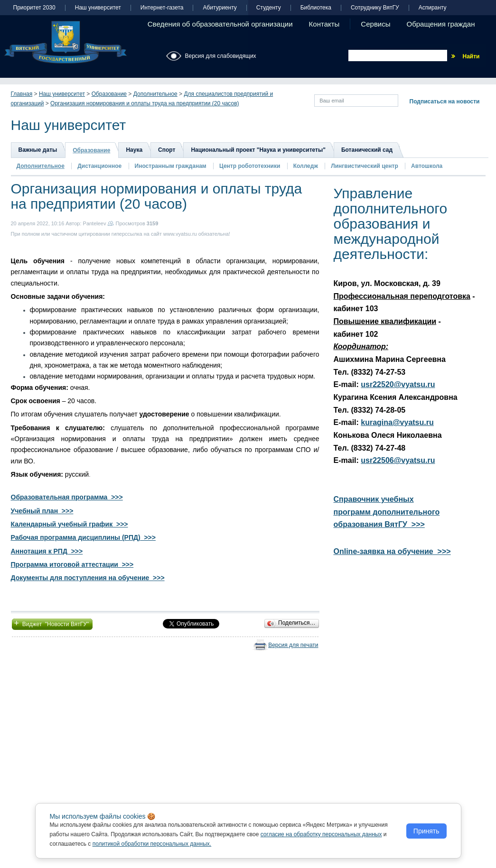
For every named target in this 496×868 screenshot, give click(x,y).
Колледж (306, 166)
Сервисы (375, 24)
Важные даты (38, 150)
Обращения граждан (441, 24)
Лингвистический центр (365, 166)
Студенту (269, 8)
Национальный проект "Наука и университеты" (258, 150)
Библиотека (316, 8)
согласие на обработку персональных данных (321, 834)
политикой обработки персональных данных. (152, 844)
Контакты (324, 24)
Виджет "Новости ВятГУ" (52, 623)
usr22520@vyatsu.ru (398, 384)
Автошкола (427, 166)
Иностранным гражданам (171, 166)
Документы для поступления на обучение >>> (88, 578)
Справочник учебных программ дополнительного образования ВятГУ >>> (387, 512)
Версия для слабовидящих (221, 56)
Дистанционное (99, 166)
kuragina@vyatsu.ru (397, 422)
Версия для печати (293, 645)
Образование (109, 94)
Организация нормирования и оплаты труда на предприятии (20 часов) (145, 103)
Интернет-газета (162, 8)
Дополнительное (155, 94)
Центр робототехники (251, 166)
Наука (134, 150)
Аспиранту (433, 8)
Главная (22, 94)
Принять (426, 831)
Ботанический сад (367, 150)
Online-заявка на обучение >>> (392, 551)
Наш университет (98, 8)
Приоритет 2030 (34, 8)
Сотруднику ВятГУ (375, 8)
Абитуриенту (220, 8)
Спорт (167, 150)
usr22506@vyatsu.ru (398, 460)
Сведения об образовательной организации (220, 24)
